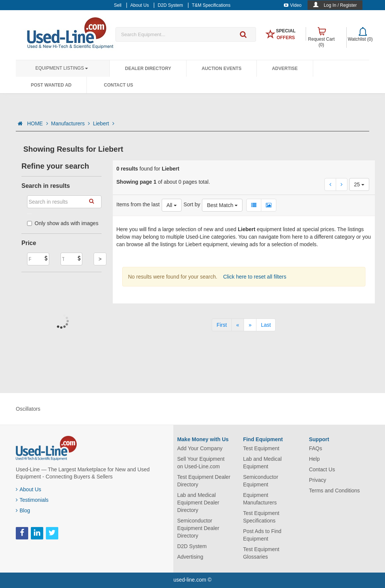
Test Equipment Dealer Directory (204, 481)
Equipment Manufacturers (260, 499)
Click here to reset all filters (254, 277)
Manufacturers (70, 123)
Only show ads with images (63, 223)
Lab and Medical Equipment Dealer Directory (198, 503)
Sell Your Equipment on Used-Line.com (201, 463)
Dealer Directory (148, 69)
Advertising (190, 557)
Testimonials (32, 500)
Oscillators (28, 409)
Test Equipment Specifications (261, 517)
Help (315, 459)
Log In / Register (340, 5)
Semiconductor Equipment (260, 481)
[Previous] (238, 325)
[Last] (266, 325)
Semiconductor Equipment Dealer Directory (198, 528)
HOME (38, 123)
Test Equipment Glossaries (261, 553)
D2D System (192, 546)
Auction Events (221, 69)
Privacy (318, 480)
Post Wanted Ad (51, 85)
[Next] (250, 325)
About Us (29, 489)
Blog (23, 510)
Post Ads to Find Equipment (262, 535)
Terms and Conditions (334, 491)
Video (293, 5)
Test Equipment (261, 448)
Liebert (104, 123)
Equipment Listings (62, 68)
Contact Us (118, 85)
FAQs (316, 448)
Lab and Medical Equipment (262, 463)
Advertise (285, 69)
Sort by (192, 204)
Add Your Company (200, 448)
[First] (222, 325)
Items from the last (138, 204)
